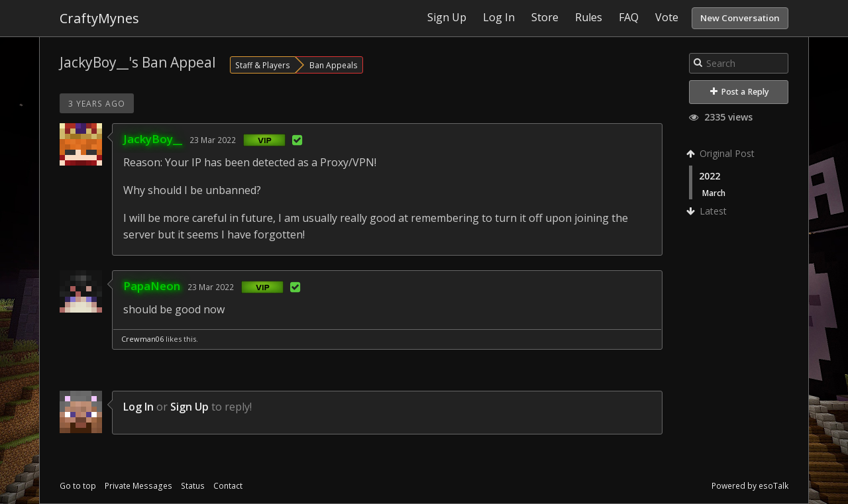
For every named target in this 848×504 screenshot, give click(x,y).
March (714, 193)
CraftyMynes (99, 18)
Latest (708, 211)
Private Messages (138, 486)
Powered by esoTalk (750, 486)
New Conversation (740, 18)
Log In (138, 407)
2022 (710, 176)
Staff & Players (263, 65)
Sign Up (189, 407)
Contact (228, 486)
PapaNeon (152, 286)
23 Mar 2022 (213, 140)
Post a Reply (740, 92)
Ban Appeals (334, 65)
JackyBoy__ (153, 139)
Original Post (722, 153)
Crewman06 (142, 339)
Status (193, 486)
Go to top (78, 486)
